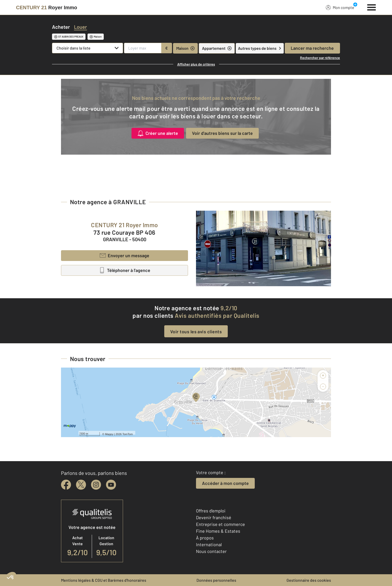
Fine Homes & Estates (218, 531)
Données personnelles (216, 580)
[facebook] (66, 485)
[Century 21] (47, 8)
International (209, 544)
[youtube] (111, 485)
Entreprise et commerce (220, 524)
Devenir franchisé (214, 517)
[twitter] (81, 485)
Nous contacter (211, 551)
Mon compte (340, 7)
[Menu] (372, 7)
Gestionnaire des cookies (309, 580)
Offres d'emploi (211, 511)
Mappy (109, 434)
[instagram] (96, 485)
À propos (205, 538)
